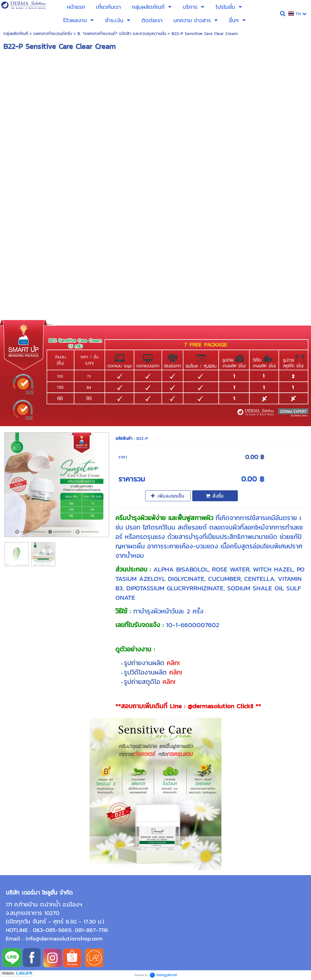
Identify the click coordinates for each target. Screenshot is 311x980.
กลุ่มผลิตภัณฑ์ (16, 34)
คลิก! (173, 663)
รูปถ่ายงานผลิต (145, 663)
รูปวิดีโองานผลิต (147, 672)
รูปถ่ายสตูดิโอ (143, 682)
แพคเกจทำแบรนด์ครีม (53, 34)
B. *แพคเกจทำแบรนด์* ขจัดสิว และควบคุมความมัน (122, 34)
